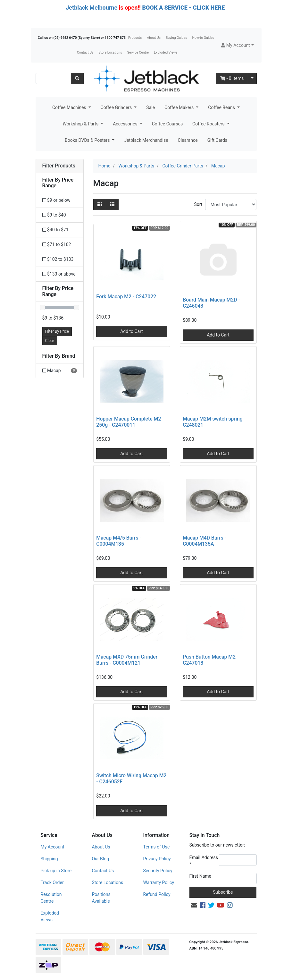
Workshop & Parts (81, 124)
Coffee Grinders (117, 107)
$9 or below (56, 200)
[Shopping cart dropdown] (252, 78)
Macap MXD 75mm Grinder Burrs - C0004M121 (127, 660)
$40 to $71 (55, 230)
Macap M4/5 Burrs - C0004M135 (119, 541)
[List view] (112, 205)
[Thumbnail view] (100, 205)
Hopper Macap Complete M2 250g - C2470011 (129, 422)
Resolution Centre (51, 898)
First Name (200, 876)
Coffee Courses (167, 124)
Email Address (204, 861)
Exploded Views (166, 52)
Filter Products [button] (59, 166)
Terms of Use (156, 847)
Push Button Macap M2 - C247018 (211, 660)
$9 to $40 (54, 215)
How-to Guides (203, 38)
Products (135, 38)
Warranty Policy (159, 882)
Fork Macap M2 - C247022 (126, 297)
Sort (198, 204)
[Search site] (77, 78)
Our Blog (100, 859)
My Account (53, 847)
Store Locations (110, 52)
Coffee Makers (180, 107)
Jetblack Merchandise (146, 140)
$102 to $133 (58, 259)
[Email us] (194, 905)
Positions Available (101, 898)
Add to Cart (132, 331)
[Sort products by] (231, 205)
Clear (50, 341)
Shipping (49, 859)
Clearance (188, 140)
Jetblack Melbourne (92, 8)
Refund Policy (157, 894)
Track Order (52, 882)
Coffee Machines (70, 107)
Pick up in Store (56, 871)
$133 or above (59, 274)
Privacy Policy (157, 859)
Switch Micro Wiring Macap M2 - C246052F (131, 779)
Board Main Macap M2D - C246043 (211, 303)
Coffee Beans (222, 107)
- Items (232, 78)
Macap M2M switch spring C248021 (213, 422)
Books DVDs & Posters (88, 140)
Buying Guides (176, 38)
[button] (237, 45)
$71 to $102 (57, 244)
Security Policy (158, 871)
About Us (154, 38)
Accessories (126, 124)
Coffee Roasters (209, 124)
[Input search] (53, 78)
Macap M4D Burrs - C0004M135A (204, 541)
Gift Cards (217, 140)
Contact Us (85, 52)
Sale (150, 107)
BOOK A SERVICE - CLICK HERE (183, 8)
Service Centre (138, 52)
